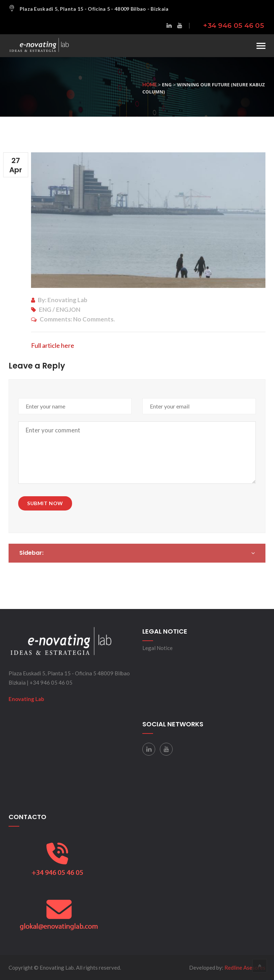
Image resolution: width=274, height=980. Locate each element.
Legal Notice (158, 648)
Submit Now (45, 503)
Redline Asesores (245, 968)
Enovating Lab (26, 699)
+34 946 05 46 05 (234, 26)
